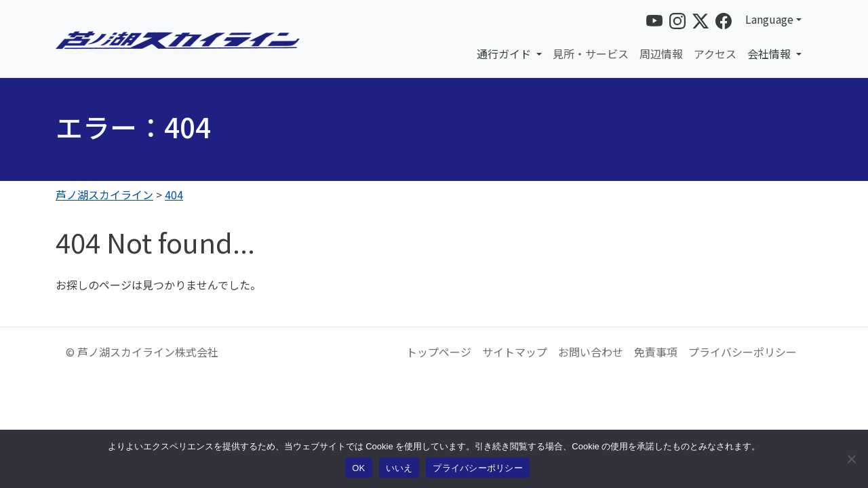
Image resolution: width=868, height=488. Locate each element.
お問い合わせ (591, 352)
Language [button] (769, 19)
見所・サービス (591, 54)
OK (358, 468)
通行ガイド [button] (505, 54)
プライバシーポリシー (743, 352)
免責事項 (656, 352)
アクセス (715, 54)
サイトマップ (515, 352)
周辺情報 (661, 54)
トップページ (439, 352)
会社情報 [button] (770, 54)
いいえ (399, 468)
